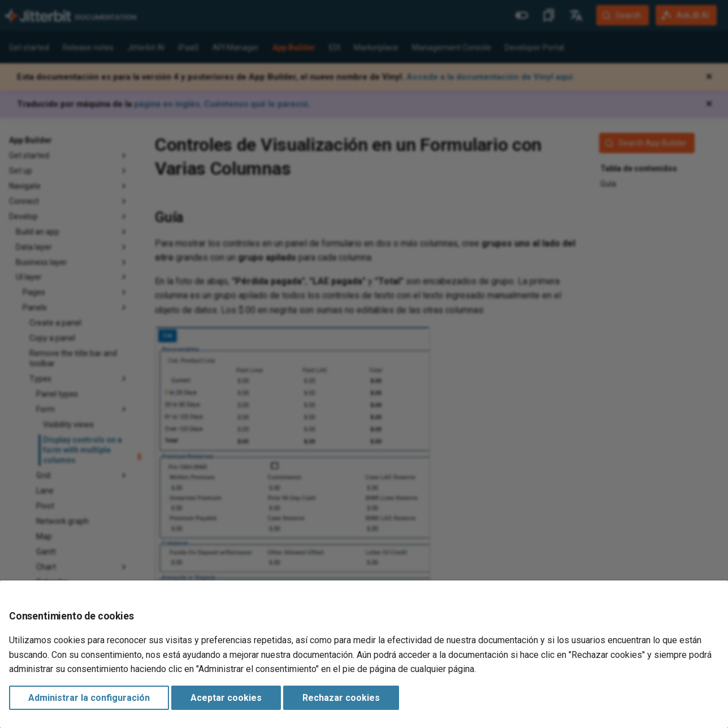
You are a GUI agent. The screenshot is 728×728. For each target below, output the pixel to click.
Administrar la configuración (89, 698)
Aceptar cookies (226, 698)
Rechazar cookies (341, 698)
